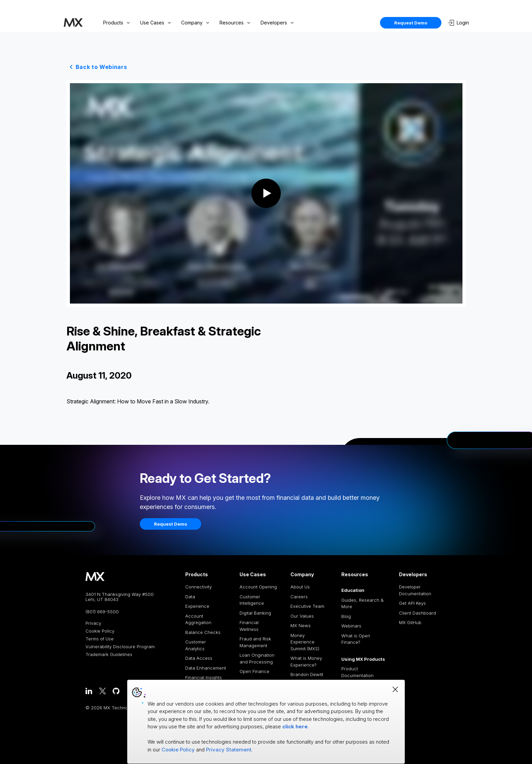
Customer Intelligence (252, 600)
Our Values (302, 616)
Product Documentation (357, 672)
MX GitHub (410, 622)
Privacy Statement (229, 750)
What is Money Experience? (306, 661)
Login (458, 23)
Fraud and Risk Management (255, 642)
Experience (197, 606)
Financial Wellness (249, 626)
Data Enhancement (206, 668)
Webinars (351, 626)
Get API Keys (412, 603)
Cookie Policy (100, 631)
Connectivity (198, 587)
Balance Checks (203, 632)
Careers (299, 597)
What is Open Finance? (356, 639)
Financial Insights (204, 677)
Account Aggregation (198, 619)
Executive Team (307, 606)
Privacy (93, 623)
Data (190, 597)
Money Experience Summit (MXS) (305, 642)
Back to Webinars (101, 67)
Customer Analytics (196, 645)
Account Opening (258, 587)
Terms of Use (100, 639)
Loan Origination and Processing (257, 658)
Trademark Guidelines (109, 654)
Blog (346, 616)
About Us (300, 587)
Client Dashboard (417, 613)
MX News (301, 625)
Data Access (199, 658)
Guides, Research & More (363, 603)
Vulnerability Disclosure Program (120, 647)
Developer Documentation (415, 590)
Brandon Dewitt (307, 674)
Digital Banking (255, 613)
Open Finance (254, 671)
